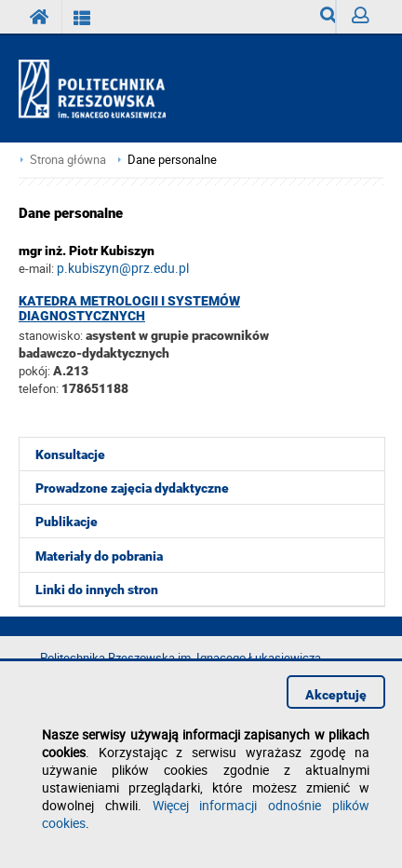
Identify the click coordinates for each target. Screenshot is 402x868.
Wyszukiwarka (328, 20)
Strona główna (68, 160)
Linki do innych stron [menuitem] (97, 590)
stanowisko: (51, 335)
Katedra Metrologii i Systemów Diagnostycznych (129, 308)
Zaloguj (368, 20)
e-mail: (36, 268)
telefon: (39, 388)
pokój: (36, 371)
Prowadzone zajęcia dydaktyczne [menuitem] (132, 488)
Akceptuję (336, 695)
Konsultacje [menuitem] (70, 454)
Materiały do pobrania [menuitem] (99, 556)
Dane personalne (172, 160)
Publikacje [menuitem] (67, 522)
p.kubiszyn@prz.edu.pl (123, 268)
